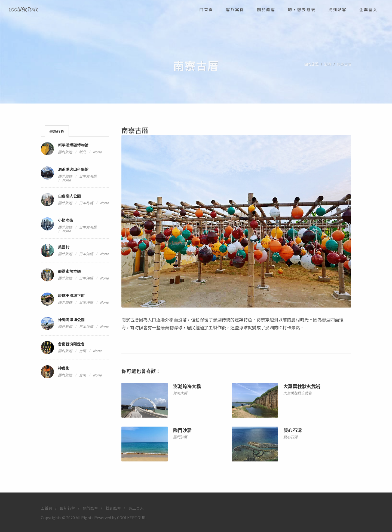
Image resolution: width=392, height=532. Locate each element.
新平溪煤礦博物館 (73, 145)
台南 (82, 351)
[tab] (57, 131)
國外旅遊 (65, 176)
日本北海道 (88, 176)
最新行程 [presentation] (57, 131)
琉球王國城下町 (71, 295)
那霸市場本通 (69, 271)
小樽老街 (66, 220)
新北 (82, 152)
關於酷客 (90, 508)
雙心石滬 (293, 430)
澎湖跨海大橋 (187, 386)
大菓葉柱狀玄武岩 (302, 386)
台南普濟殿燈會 (71, 344)
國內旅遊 (311, 64)
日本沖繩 (86, 254)
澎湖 (328, 64)
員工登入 (136, 508)
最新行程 (68, 508)
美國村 (64, 247)
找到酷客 (113, 508)
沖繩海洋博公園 (71, 320)
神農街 (64, 368)
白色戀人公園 (69, 196)
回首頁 (47, 508)
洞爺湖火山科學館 (73, 169)
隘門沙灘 (182, 430)
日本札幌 (86, 203)
